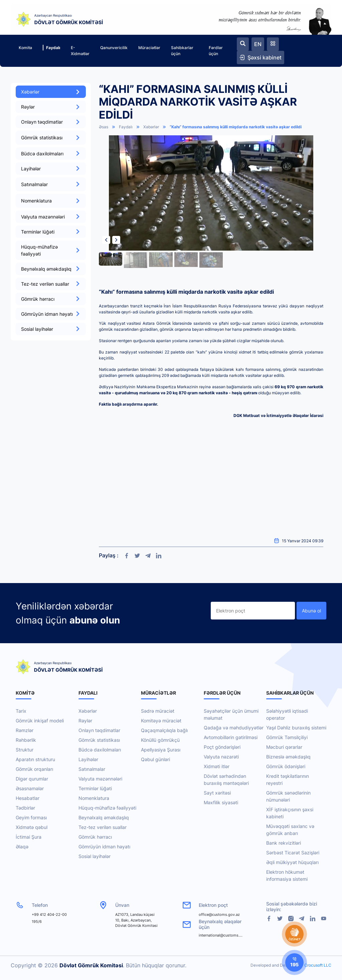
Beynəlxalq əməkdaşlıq (51, 269)
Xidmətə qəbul (32, 827)
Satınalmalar (92, 769)
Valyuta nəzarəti (221, 757)
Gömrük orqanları (34, 769)
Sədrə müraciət (158, 711)
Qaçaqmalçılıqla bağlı (164, 730)
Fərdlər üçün (216, 51)
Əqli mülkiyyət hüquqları (292, 862)
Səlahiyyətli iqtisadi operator (287, 714)
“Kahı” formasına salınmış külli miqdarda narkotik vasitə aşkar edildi (236, 127)
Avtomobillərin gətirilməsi (231, 737)
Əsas (104, 127)
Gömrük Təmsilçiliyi (287, 737)
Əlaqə (22, 847)
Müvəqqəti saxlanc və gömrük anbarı (290, 830)
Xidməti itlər (217, 766)
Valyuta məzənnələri (51, 217)
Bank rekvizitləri (284, 843)
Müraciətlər (149, 48)
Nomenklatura (94, 798)
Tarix (21, 711)
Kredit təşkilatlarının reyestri (288, 780)
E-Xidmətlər (80, 51)
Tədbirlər (25, 808)
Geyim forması (31, 817)
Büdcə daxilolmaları (51, 154)
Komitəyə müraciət (161, 721)
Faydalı (51, 48)
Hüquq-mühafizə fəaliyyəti (51, 250)
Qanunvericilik (114, 48)
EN (258, 44)
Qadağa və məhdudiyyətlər (234, 728)
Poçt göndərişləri (222, 747)
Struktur (25, 750)
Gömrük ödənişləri (286, 766)
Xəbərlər (51, 92)
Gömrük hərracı (51, 299)
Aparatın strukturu (35, 759)
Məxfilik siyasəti (221, 802)
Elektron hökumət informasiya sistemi (287, 875)
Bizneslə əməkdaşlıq (288, 757)
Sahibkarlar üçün (182, 51)
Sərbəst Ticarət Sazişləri (293, 853)
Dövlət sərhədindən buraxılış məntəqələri (226, 780)
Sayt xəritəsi (217, 793)
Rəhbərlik (26, 740)
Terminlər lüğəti (51, 232)
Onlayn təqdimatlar (51, 122)
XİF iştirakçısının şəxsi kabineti (290, 813)
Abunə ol (311, 611)
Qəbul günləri (155, 759)
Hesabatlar (28, 798)
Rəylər (51, 107)
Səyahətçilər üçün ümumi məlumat (231, 714)
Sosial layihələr (51, 329)
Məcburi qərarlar (284, 747)
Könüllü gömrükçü (160, 740)
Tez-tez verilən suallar (51, 284)
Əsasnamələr (30, 788)
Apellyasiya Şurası (161, 750)
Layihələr (51, 169)
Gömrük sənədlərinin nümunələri (288, 796)
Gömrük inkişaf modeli (40, 721)
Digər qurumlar (32, 779)
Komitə (25, 48)
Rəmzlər (25, 730)
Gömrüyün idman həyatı (51, 314)
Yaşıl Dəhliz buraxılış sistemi (296, 728)
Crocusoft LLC (318, 965)
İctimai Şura (29, 837)
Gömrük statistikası (99, 740)
